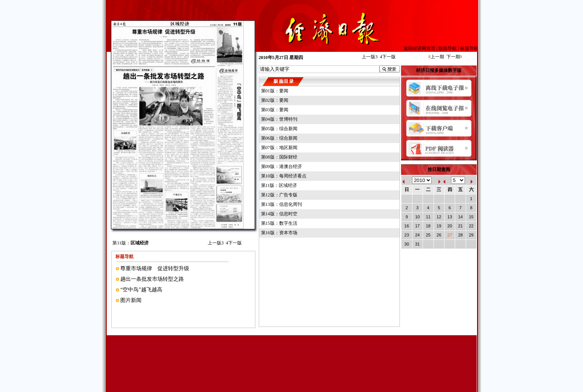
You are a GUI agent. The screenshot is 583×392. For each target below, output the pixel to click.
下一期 (453, 57)
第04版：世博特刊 (279, 119)
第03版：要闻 (275, 110)
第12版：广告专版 (279, 195)
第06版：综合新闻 (279, 138)
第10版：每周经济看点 (284, 176)
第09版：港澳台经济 (281, 166)
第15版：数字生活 (279, 223)
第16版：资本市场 (279, 233)
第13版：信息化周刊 (281, 204)
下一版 (234, 243)
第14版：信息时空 (279, 214)
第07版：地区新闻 (279, 148)
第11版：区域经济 (279, 185)
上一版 (216, 243)
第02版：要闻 (275, 100)
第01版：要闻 (275, 91)
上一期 (437, 57)
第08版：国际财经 (279, 157)
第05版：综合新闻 (279, 129)
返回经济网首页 (420, 48)
